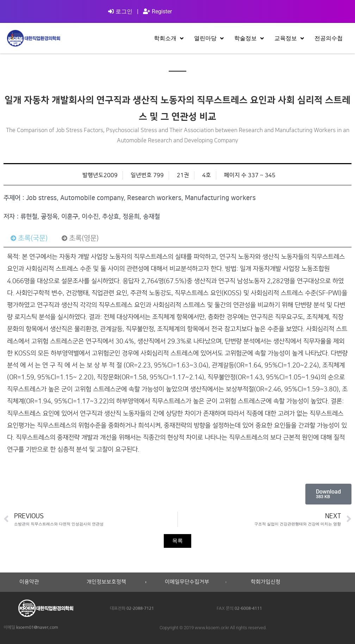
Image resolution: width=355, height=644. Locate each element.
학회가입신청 (266, 582)
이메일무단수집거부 (187, 582)
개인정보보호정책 (106, 582)
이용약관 (29, 582)
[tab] (29, 238)
